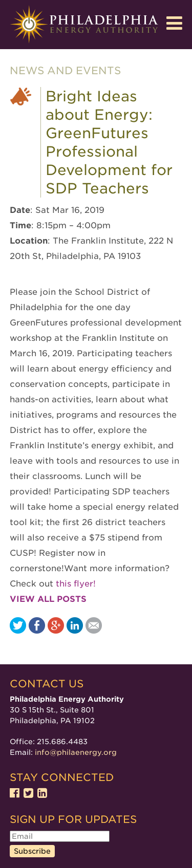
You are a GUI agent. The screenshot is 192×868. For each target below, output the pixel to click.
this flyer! (76, 584)
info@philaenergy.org (76, 752)
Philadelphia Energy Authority (84, 25)
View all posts (48, 599)
